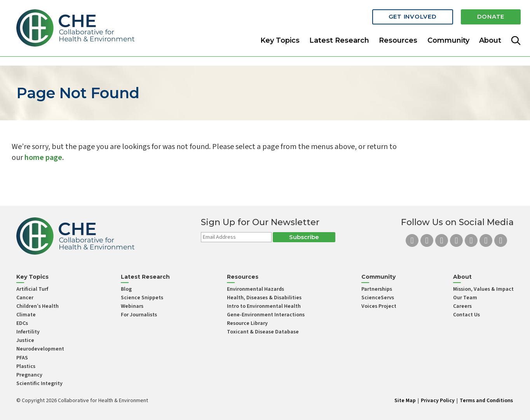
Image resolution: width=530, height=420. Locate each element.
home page (43, 158)
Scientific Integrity (39, 384)
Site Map (405, 401)
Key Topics (280, 40)
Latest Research (339, 40)
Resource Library (247, 323)
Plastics (26, 366)
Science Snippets (142, 298)
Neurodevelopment (40, 349)
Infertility (28, 332)
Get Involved (413, 16)
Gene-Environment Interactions (266, 315)
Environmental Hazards (255, 289)
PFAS (22, 358)
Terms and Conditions (486, 401)
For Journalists (139, 315)
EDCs (22, 323)
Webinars (132, 306)
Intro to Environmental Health (264, 306)
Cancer (25, 298)
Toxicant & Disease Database (263, 332)
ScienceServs (378, 298)
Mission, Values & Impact (483, 289)
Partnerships (377, 289)
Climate (26, 315)
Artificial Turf (32, 289)
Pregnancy (29, 375)
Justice (25, 340)
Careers (462, 306)
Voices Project (379, 306)
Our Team (465, 298)
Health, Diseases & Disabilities (264, 298)
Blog (126, 289)
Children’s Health (37, 306)
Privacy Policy (438, 401)
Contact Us (466, 315)
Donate (491, 16)
